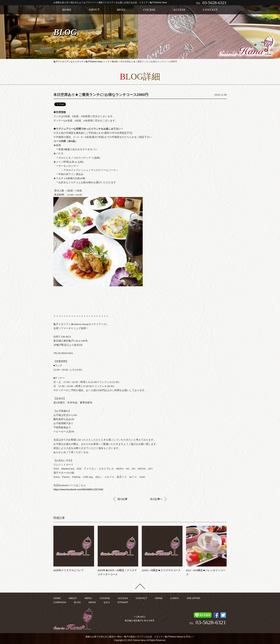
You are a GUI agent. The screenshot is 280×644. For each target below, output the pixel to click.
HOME (57, 598)
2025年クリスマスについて (69, 570)
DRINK (159, 598)
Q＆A (107, 602)
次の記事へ (158, 499)
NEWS (92, 602)
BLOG (115, 62)
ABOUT (73, 598)
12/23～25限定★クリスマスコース (161, 570)
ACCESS (123, 598)
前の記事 (120, 499)
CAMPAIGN (60, 602)
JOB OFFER (193, 598)
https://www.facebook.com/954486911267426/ (78, 489)
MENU (88, 598)
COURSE (105, 598)
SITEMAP (123, 602)
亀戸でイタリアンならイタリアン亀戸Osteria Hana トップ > (83, 62)
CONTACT (142, 598)
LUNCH (175, 598)
